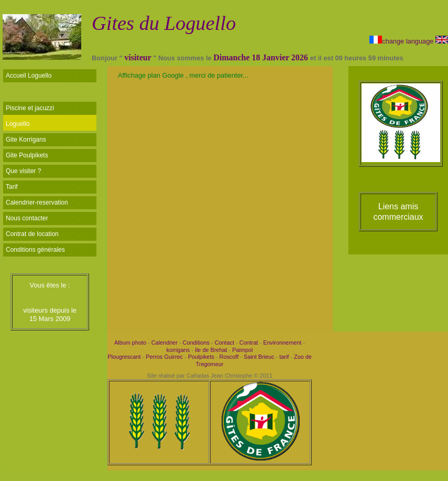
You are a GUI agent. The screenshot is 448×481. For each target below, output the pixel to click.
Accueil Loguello (29, 76)
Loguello (18, 124)
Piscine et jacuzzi (30, 108)
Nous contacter (27, 218)
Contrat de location (32, 234)
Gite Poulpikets (27, 155)
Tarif (12, 187)
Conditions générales (35, 250)
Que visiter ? (23, 171)
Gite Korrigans (26, 140)
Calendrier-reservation (37, 202)
